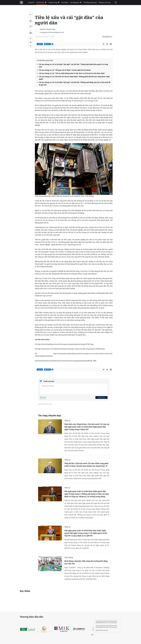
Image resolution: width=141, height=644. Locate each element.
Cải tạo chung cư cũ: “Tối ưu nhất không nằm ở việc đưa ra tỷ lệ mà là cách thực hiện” (72, 73)
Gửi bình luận (101, 397)
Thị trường (69, 557)
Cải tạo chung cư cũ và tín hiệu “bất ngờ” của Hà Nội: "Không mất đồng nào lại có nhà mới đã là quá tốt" (75, 84)
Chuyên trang (54, 3)
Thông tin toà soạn (105, 3)
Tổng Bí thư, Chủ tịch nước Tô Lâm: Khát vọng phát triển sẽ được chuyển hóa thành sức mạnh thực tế (86, 465)
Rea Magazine (76, 3)
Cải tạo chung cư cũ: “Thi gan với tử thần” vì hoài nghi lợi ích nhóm (65, 70)
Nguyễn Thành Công (47, 29)
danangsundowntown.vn (102, 623)
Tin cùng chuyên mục (50, 416)
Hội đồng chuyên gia (90, 3)
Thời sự (67, 421)
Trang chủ (31, 3)
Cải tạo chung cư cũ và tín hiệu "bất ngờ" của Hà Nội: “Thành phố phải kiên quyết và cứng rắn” (73, 66)
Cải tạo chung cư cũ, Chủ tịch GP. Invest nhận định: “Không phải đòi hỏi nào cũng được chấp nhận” (74, 78)
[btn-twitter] (107, 44)
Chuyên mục (41, 3)
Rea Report (65, 3)
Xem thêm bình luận (45, 404)
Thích (48, 44)
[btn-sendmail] (111, 44)
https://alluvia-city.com (102, 630)
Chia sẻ (40, 44)
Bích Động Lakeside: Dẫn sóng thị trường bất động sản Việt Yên (86, 562)
